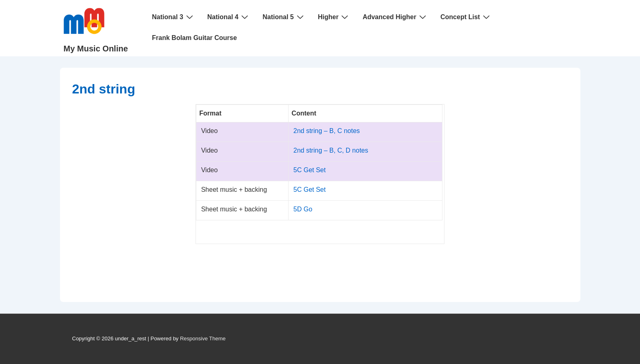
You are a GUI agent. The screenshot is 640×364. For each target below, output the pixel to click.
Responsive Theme (203, 338)
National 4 (229, 17)
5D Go (303, 209)
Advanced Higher (395, 17)
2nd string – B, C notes (327, 131)
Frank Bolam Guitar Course (194, 38)
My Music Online (96, 49)
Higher (334, 17)
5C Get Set (310, 170)
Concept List (466, 17)
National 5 (284, 17)
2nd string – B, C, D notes (331, 150)
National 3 (173, 17)
